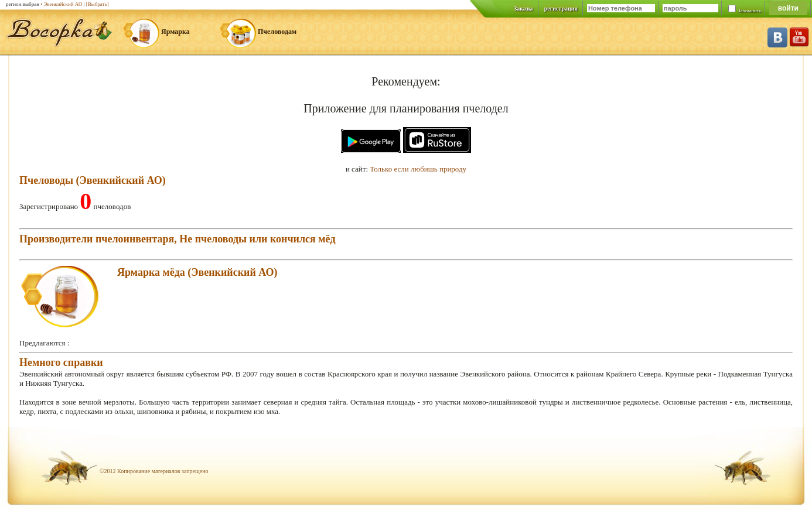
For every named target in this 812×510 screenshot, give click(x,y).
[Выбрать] (98, 4)
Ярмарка (175, 32)
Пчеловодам (277, 32)
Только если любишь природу (418, 169)
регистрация (561, 8)
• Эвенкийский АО (61, 4)
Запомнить (750, 11)
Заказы (523, 8)
